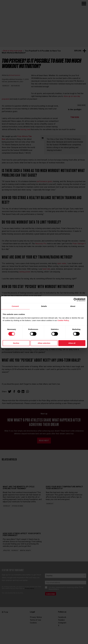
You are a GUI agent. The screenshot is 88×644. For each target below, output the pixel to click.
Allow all (72, 343)
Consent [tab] (15, 306)
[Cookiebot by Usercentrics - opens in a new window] (75, 300)
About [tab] (73, 306)
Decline (16, 343)
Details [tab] (44, 306)
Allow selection (44, 343)
